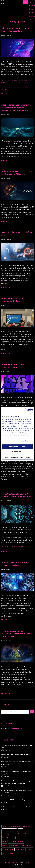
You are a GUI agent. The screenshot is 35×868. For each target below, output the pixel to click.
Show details (25, 441)
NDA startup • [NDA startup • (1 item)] (11, 838)
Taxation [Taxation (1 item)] (30, 850)
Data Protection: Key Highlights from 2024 (17, 234)
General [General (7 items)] (27, 834)
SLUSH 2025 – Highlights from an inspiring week (15, 800)
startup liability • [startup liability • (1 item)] (20, 850)
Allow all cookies (18, 447)
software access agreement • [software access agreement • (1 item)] (11, 846)
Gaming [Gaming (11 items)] (20, 834)
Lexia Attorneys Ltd (13, 862)
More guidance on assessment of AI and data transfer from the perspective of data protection (16, 108)
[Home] (31, 2)
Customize (18, 452)
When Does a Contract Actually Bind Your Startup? (16, 755)
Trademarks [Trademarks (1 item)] (11, 853)
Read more (5, 94)
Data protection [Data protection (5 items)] (15, 826)
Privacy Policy (27, 862)
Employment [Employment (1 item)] (26, 826)
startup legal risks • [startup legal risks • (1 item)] (8, 850)
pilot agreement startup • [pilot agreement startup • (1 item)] (24, 838)
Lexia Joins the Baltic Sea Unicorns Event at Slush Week (17, 807)
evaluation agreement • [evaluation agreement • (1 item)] (9, 830)
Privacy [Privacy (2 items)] (4, 842)
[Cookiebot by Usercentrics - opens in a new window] (25, 410)
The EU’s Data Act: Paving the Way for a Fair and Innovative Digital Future (17, 495)
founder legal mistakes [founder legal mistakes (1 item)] (9, 834)
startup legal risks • (14, 87)
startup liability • (25, 87)
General (23, 547)
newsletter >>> (17, 729)
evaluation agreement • (11, 81)
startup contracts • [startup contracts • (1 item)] (27, 846)
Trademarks (5, 89)
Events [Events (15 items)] (20, 830)
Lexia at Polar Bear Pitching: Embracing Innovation (13, 366)
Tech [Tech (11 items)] (4, 853)
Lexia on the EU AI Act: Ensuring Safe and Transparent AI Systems (17, 173)
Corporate (8, 547)
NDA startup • (5, 83)
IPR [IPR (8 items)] (3, 838)
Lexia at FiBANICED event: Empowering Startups (12, 300)
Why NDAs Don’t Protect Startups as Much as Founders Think (17, 30)
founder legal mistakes (25, 81)
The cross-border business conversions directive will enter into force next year (17, 634)
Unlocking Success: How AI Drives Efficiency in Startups (15, 564)
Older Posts (6, 705)
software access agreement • (18, 85)
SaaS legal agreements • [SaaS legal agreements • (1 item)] (16, 842)
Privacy (28, 547)
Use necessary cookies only (17, 457)
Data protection (16, 547)
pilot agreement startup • (17, 83)
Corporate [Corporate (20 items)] (5, 826)
